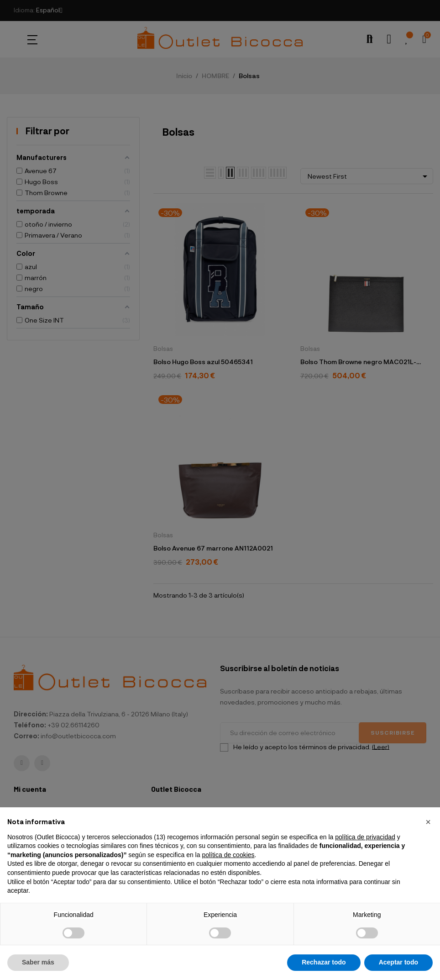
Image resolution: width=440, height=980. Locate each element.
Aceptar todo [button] (398, 962)
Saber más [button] (38, 962)
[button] (428, 822)
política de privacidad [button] (365, 837)
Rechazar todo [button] (324, 962)
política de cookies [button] (228, 855)
